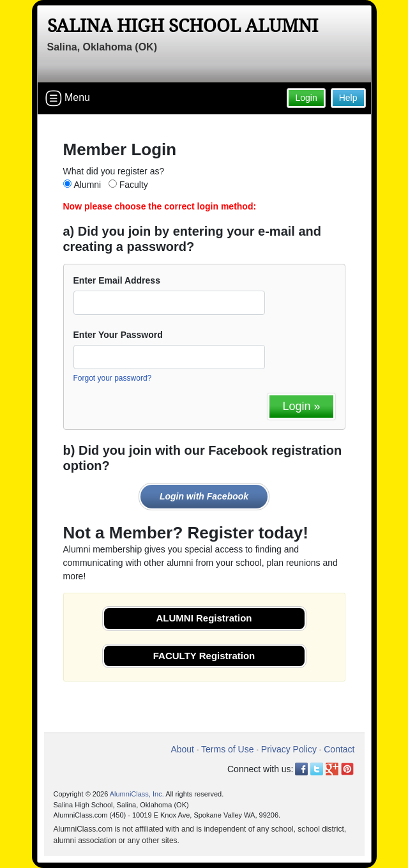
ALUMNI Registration (204, 618)
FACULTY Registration (204, 656)
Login (306, 98)
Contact (339, 749)
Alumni (87, 185)
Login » (301, 406)
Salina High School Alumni (183, 26)
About (182, 749)
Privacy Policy (289, 749)
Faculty (134, 185)
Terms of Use (227, 749)
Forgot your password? (113, 378)
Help (348, 98)
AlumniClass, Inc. (137, 794)
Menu (68, 98)
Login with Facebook (204, 496)
